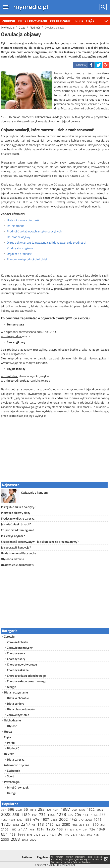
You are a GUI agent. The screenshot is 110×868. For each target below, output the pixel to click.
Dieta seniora (16, 704)
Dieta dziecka (16, 759)
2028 (6, 814)
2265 (54, 820)
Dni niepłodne (16, 226)
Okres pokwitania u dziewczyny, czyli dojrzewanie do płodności (46, 243)
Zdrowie (9, 21)
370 (96, 824)
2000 (5, 839)
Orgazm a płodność (19, 254)
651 (4, 834)
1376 (82, 810)
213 (102, 825)
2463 (89, 835)
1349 (101, 829)
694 (72, 830)
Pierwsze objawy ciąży (16, 513)
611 (88, 825)
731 (42, 814)
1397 (19, 820)
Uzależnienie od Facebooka (19, 553)
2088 (15, 839)
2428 (19, 810)
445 (96, 835)
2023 (89, 820)
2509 (33, 840)
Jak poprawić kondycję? (16, 547)
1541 (56, 810)
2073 (25, 840)
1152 (13, 829)
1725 (6, 824)
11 (66, 829)
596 (11, 809)
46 (34, 825)
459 (12, 834)
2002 (63, 819)
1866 (94, 815)
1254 (82, 835)
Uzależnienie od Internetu (18, 565)
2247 (25, 824)
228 (58, 825)
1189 (25, 814)
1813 (33, 810)
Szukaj (103, 7)
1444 (21, 834)
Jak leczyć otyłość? (13, 536)
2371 (74, 835)
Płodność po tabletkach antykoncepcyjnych (34, 231)
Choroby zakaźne (18, 670)
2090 (66, 824)
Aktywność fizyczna (17, 765)
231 (82, 825)
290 (74, 810)
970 (81, 820)
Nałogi (11, 793)
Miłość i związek (18, 787)
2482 (50, 824)
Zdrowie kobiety (17, 642)
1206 (51, 829)
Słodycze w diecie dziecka (18, 518)
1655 (28, 819)
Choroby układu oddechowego (26, 676)
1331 (53, 835)
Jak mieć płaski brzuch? (16, 524)
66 (26, 809)
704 (78, 814)
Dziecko (9, 754)
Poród (11, 743)
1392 (12, 820)
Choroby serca (16, 653)
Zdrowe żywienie (18, 715)
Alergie (12, 687)
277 (102, 815)
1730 (86, 815)
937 (3, 810)
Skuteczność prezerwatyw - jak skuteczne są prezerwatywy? (40, 542)
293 (41, 809)
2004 (100, 810)
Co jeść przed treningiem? (18, 530)
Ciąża (90, 21)
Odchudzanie (61, 21)
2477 (23, 829)
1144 (51, 815)
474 (36, 819)
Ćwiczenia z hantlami (35, 493)
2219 (45, 835)
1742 (73, 819)
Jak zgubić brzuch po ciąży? (18, 507)
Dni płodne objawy (19, 237)
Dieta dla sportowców (21, 709)
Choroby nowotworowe (22, 664)
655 (70, 815)
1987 (65, 809)
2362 (16, 825)
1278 (61, 814)
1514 (40, 829)
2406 (5, 829)
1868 (34, 815)
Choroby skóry (16, 659)
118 (40, 824)
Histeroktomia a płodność (23, 220)
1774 (78, 829)
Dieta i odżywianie (33, 21)
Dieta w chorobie (18, 698)
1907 (45, 819)
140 (67, 835)
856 (16, 814)
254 (85, 830)
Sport (10, 776)
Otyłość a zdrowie (13, 559)
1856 (75, 825)
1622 (91, 809)
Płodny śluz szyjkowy (20, 248)
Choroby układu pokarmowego (27, 681)
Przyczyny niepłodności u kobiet (27, 259)
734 (92, 829)
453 (60, 829)
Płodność (13, 748)
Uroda (78, 21)
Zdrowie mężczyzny (20, 648)
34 (60, 834)
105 (49, 810)
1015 (98, 819)
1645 (32, 829)
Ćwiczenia (14, 771)
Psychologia (12, 782)
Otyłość (12, 726)
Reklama (27, 857)
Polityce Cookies (81, 862)
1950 (4, 820)
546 (30, 835)
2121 (37, 835)
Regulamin (44, 857)
